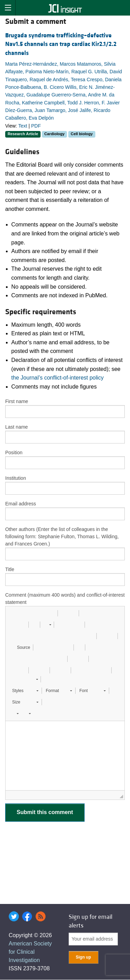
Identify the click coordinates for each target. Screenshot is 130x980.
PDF (36, 126)
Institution (16, 478)
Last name (16, 427)
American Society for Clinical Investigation (30, 952)
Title (10, 569)
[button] (13, 613)
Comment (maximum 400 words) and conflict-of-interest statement (65, 599)
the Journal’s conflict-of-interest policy (58, 378)
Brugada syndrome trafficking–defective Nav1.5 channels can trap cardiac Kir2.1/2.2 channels (61, 44)
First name (17, 401)
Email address (21, 504)
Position (14, 452)
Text (23, 126)
